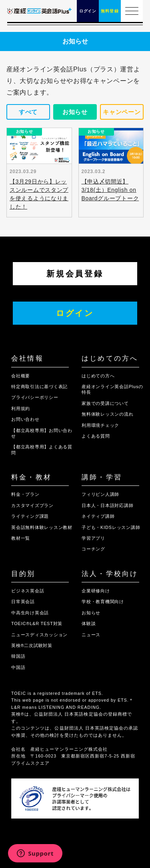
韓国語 (18, 656)
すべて (28, 112)
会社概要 (21, 376)
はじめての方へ (110, 358)
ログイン (75, 313)
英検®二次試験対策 (32, 645)
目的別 (23, 574)
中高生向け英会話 (30, 613)
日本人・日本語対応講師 (107, 505)
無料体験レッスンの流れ (107, 414)
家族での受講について (105, 403)
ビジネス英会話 (28, 591)
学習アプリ (93, 538)
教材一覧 (21, 538)
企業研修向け (96, 591)
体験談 (89, 623)
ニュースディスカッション (39, 635)
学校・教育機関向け (103, 602)
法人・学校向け (110, 574)
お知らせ (75, 112)
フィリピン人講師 (100, 494)
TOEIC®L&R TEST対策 (37, 623)
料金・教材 (31, 477)
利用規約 (21, 408)
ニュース (91, 635)
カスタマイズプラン (32, 505)
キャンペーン (122, 112)
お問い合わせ (25, 419)
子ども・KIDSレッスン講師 (111, 527)
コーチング (93, 549)
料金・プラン (25, 494)
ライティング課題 (30, 516)
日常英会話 (23, 602)
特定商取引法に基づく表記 (39, 387)
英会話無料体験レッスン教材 (42, 527)
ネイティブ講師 (98, 516)
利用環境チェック (100, 425)
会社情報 (27, 358)
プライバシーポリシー (35, 397)
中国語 (18, 667)
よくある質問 (96, 436)
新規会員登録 (75, 274)
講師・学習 (102, 477)
